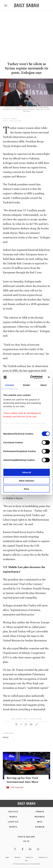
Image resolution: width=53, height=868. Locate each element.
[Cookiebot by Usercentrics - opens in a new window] (32, 377)
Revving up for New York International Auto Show (22, 780)
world (6, 737)
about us (29, 857)
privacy (18, 857)
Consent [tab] (10, 385)
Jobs (7, 857)
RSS (26, 861)
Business (40, 817)
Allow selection (26, 481)
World (13, 817)
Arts (40, 822)
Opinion (40, 827)
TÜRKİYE (40, 812)
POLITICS (13, 812)
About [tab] (43, 385)
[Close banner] (49, 377)
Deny (26, 489)
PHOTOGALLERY (17, 787)
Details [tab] (27, 385)
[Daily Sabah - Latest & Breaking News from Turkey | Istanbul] (26, 5)
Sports (13, 827)
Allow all (26, 472)
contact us (43, 857)
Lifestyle (13, 822)
